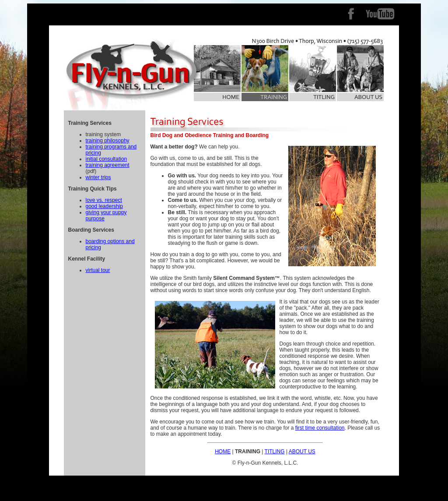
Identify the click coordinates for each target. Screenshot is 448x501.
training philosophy (108, 141)
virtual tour (98, 270)
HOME (223, 452)
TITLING (275, 452)
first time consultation (320, 428)
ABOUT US (302, 452)
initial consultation (107, 159)
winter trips (98, 177)
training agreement (108, 165)
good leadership (104, 206)
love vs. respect (104, 200)
